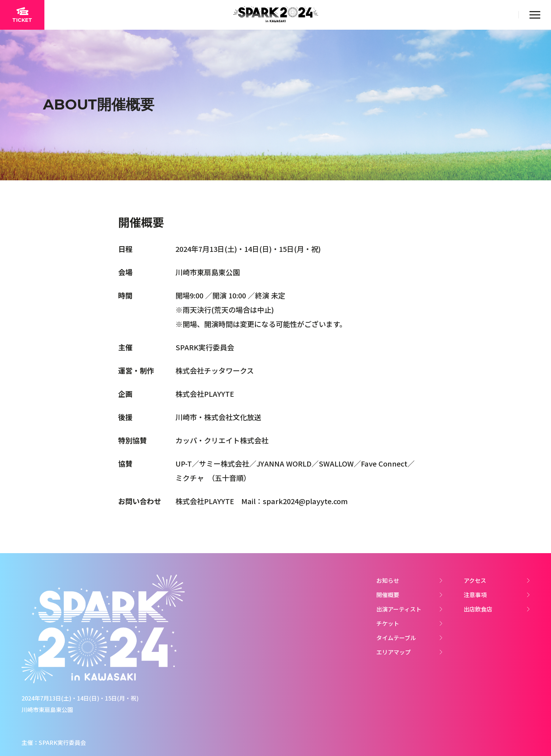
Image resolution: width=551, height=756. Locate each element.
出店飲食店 (478, 609)
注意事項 (475, 595)
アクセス (475, 580)
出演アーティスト (399, 609)
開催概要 (388, 595)
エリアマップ (393, 652)
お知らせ (388, 580)
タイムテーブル (396, 638)
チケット (388, 623)
